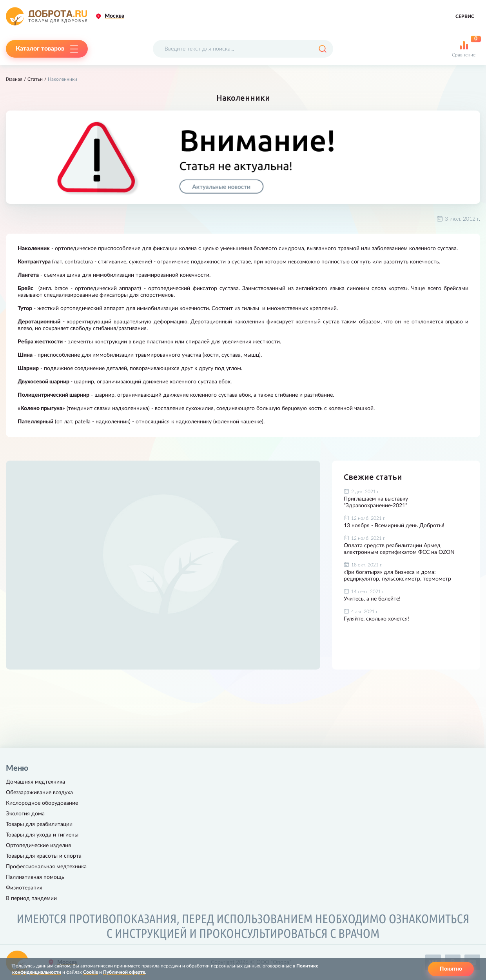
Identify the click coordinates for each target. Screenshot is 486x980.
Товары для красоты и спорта (44, 856)
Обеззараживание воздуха (39, 793)
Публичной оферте (124, 972)
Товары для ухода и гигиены (42, 835)
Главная (14, 79)
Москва (114, 16)
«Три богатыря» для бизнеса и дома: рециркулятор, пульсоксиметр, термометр (397, 576)
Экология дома (25, 814)
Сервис (465, 16)
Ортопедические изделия (38, 846)
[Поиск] (322, 49)
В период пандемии (31, 898)
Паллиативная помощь (35, 877)
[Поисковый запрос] (243, 49)
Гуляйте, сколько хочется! (376, 619)
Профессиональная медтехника (46, 867)
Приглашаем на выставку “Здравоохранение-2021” (376, 502)
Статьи (35, 79)
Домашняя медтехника (35, 782)
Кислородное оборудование (42, 803)
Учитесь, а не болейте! (372, 599)
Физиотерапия (24, 888)
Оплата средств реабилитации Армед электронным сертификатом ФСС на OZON (399, 549)
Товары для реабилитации (39, 824)
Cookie (91, 972)
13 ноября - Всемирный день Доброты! (394, 526)
